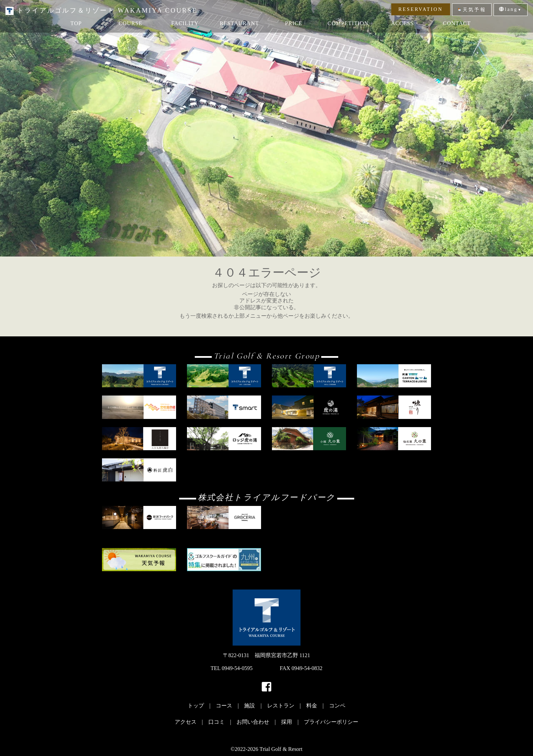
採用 (287, 722)
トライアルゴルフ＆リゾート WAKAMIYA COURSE (101, 10)
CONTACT (457, 23)
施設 (250, 706)
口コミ (217, 722)
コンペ (337, 706)
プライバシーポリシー (331, 722)
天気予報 (472, 10)
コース (224, 706)
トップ (196, 706)
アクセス (186, 722)
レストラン (281, 706)
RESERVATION (421, 9)
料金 (312, 706)
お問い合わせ (253, 722)
